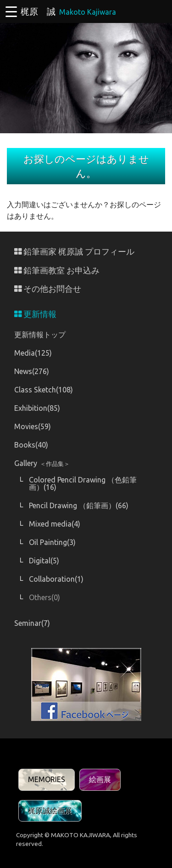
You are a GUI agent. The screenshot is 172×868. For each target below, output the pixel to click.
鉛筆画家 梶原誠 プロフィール (74, 252)
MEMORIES (47, 779)
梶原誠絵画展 (50, 811)
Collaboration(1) (56, 579)
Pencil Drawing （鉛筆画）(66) (79, 505)
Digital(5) (44, 561)
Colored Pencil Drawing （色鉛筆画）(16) (83, 483)
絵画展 (100, 779)
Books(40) (31, 445)
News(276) (32, 371)
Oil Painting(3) (52, 542)
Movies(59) (33, 426)
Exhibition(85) (37, 408)
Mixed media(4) (55, 524)
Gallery (42, 463)
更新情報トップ (40, 335)
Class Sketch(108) (44, 390)
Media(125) (33, 353)
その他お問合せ (48, 289)
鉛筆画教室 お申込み (57, 270)
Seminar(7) (32, 623)
